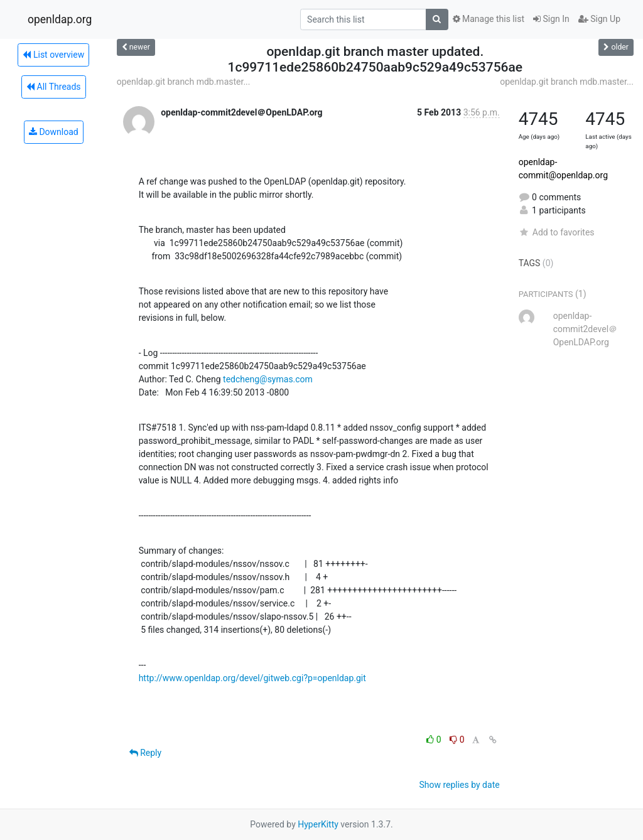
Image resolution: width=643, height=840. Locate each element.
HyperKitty (318, 824)
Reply (145, 753)
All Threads (53, 87)
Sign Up (599, 19)
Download (54, 132)
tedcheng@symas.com (268, 379)
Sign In (551, 19)
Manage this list (489, 19)
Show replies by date (459, 785)
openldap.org (60, 19)
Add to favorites (557, 232)
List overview (53, 55)
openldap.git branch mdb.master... (184, 82)
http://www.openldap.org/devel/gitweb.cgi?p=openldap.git (252, 678)
